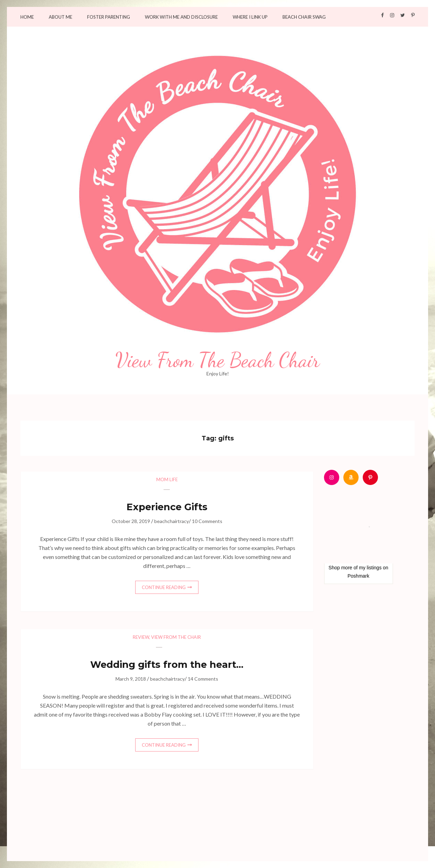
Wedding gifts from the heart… (167, 665)
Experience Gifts (167, 507)
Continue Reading (164, 587)
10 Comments (207, 521)
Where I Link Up (250, 17)
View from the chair (176, 637)
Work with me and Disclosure (181, 17)
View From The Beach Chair (217, 360)
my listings (370, 568)
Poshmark (358, 576)
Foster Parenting (109, 17)
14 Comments (203, 679)
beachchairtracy (172, 521)
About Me (61, 17)
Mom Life (167, 479)
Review (141, 637)
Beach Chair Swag (304, 17)
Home (27, 17)
